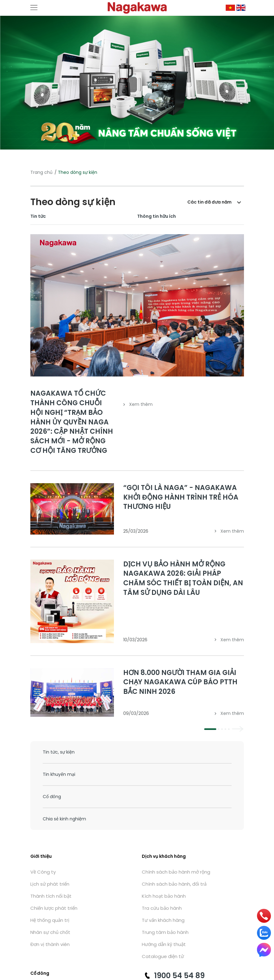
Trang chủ (41, 172)
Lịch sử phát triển (50, 884)
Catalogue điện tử (163, 956)
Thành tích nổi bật (51, 896)
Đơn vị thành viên (50, 944)
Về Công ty (43, 872)
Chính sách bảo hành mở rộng (176, 872)
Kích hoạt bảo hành (164, 896)
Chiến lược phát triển (54, 908)
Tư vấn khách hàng (163, 920)
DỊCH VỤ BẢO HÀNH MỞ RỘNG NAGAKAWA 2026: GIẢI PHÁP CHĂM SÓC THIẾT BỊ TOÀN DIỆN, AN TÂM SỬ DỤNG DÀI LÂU (183, 578)
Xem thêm (138, 404)
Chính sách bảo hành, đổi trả (174, 884)
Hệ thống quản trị (50, 920)
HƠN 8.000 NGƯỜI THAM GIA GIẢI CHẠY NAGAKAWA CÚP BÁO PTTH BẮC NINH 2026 (180, 682)
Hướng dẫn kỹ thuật (164, 944)
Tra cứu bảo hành (162, 908)
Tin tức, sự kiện (59, 752)
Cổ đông (52, 797)
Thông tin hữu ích (157, 216)
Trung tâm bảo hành (165, 932)
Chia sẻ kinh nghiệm (64, 819)
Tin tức (38, 216)
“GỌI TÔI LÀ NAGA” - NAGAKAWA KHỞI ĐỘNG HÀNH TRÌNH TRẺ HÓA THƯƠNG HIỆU (181, 497)
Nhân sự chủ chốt (50, 932)
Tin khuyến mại (59, 774)
